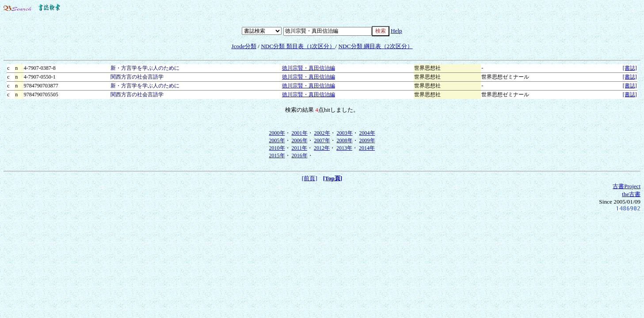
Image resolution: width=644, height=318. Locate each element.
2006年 (300, 140)
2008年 (345, 140)
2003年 (345, 133)
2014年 (367, 148)
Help (396, 31)
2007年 (322, 140)
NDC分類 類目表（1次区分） (298, 46)
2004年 (367, 133)
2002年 (322, 133)
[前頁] (310, 178)
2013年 (344, 148)
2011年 (300, 148)
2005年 (277, 140)
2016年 (300, 155)
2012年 (322, 148)
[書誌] (630, 68)
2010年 (277, 148)
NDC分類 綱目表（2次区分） (375, 46)
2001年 (300, 133)
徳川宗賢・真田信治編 (309, 68)
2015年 (277, 155)
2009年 (367, 140)
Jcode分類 (244, 46)
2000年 (277, 133)
